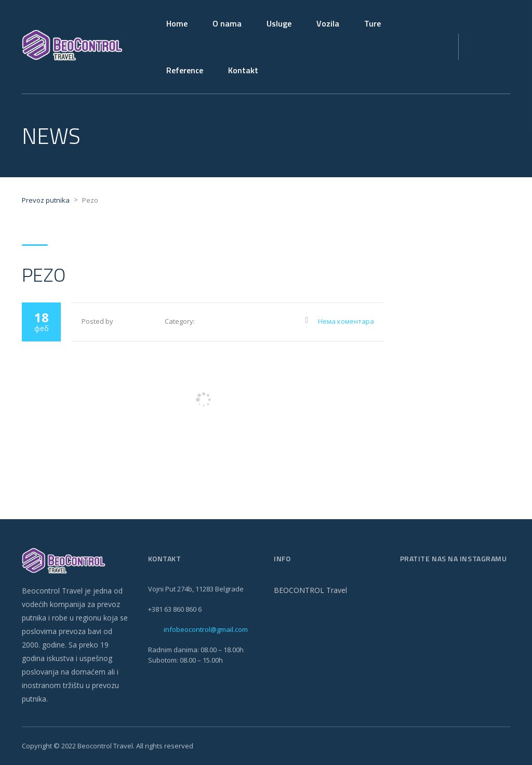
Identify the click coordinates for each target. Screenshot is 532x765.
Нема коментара (346, 321)
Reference (185, 70)
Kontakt (243, 70)
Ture (373, 23)
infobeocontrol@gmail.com (206, 629)
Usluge (279, 23)
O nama (227, 23)
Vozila (328, 23)
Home (177, 23)
